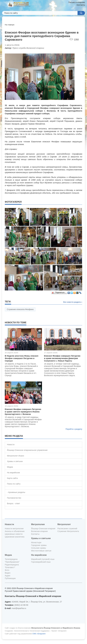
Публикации (10, 578)
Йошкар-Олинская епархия (43, 529)
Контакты (81, 5)
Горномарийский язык (41, 562)
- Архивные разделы (16, 492)
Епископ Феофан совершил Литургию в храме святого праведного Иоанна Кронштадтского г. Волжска (23, 412)
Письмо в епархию (77, 2)
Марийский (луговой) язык (43, 559)
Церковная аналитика (15, 537)
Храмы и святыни (15, 461)
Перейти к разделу (74, 429)
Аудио (8, 576)
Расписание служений (67, 529)
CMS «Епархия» (39, 634)
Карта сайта (12, 478)
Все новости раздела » (73, 302)
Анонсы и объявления (15, 531)
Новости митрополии (14, 529)
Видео (8, 573)
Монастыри (36, 542)
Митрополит (64, 524)
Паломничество (14, 498)
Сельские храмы (39, 548)
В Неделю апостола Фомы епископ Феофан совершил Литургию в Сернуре (22, 358)
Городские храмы (39, 545)
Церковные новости (14, 534)
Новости (11, 445)
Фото (7, 570)
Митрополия (38, 524)
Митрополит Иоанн (16, 456)
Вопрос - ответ (14, 503)
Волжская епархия (39, 531)
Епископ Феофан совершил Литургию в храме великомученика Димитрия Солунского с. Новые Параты (62, 358)
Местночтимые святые (41, 551)
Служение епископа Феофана (20, 309)
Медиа (10, 467)
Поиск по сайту (14, 484)
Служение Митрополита (68, 531)
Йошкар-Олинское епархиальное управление (27, 450)
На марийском (13, 473)
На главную (10, 25)
